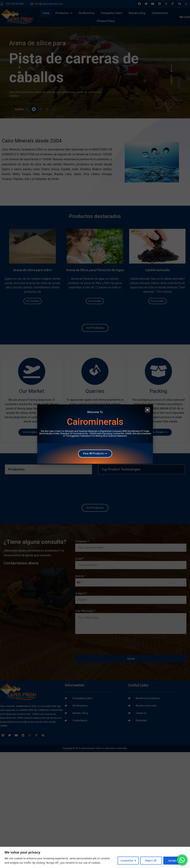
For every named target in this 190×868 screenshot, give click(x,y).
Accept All (174, 860)
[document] (95, 434)
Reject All (151, 860)
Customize (127, 860)
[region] (95, 857)
